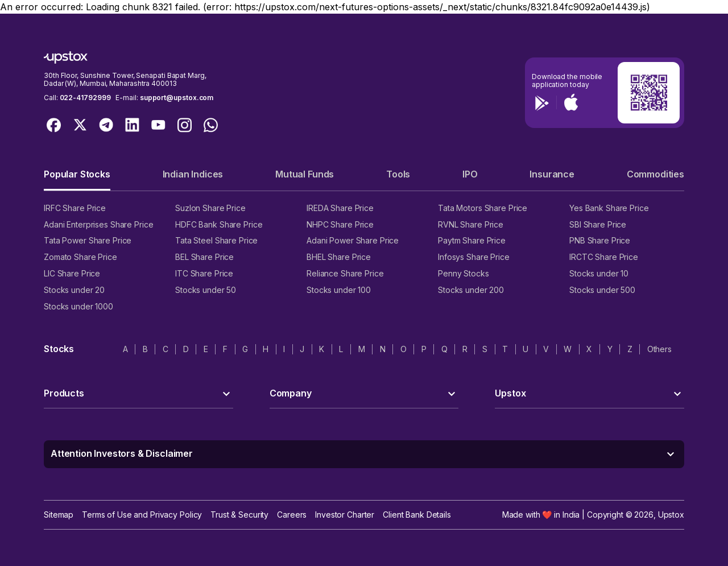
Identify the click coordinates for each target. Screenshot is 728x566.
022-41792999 (85, 98)
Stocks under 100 (339, 290)
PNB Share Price (600, 240)
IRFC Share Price (75, 208)
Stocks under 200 (471, 290)
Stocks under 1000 (78, 306)
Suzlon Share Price (210, 208)
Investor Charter (345, 515)
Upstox (671, 515)
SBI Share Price (598, 224)
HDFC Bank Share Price (219, 224)
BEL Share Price (204, 257)
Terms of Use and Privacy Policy (142, 515)
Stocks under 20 (74, 290)
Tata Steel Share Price (216, 240)
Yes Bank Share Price (609, 208)
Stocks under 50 (206, 290)
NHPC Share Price (340, 224)
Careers (292, 515)
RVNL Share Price (471, 224)
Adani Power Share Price (353, 240)
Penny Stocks (464, 273)
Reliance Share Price (345, 273)
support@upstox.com (177, 98)
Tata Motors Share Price (483, 208)
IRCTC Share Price (604, 257)
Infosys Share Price (474, 257)
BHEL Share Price (339, 257)
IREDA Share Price (340, 208)
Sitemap (59, 515)
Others (659, 349)
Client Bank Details (417, 515)
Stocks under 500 (602, 290)
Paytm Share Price (472, 240)
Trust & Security (239, 515)
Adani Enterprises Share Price (98, 224)
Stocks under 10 (599, 273)
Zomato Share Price (80, 257)
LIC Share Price (72, 273)
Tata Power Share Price (88, 240)
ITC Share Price (204, 273)
